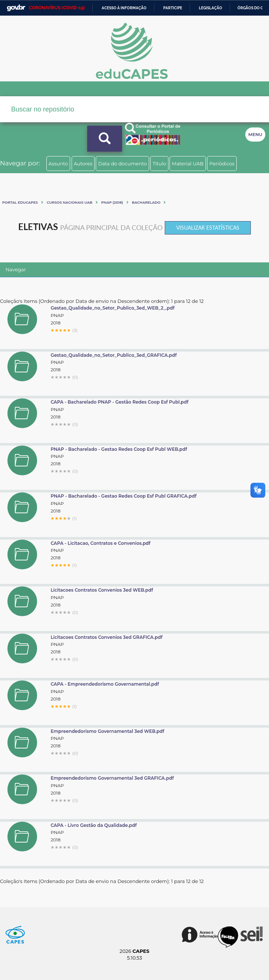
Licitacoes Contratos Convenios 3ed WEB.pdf (102, 590)
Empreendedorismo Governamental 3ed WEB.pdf (107, 731)
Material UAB (188, 164)
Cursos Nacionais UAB (70, 202)
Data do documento (122, 164)
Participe (173, 8)
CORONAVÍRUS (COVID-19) (57, 8)
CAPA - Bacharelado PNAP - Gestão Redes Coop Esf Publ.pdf (119, 402)
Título (159, 164)
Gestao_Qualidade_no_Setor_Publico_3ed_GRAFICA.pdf (114, 355)
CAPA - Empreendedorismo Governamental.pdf (105, 684)
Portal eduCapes (20, 202)
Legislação (211, 8)
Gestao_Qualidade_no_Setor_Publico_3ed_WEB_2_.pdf (112, 308)
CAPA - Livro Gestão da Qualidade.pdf (94, 825)
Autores (83, 164)
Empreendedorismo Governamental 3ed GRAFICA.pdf (112, 778)
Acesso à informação (124, 8)
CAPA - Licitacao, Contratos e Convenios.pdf (100, 543)
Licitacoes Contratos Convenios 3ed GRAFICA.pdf (106, 637)
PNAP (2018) (112, 202)
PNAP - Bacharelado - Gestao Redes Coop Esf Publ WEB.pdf (119, 449)
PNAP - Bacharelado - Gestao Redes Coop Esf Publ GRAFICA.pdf (123, 496)
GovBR (16, 8)
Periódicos (222, 164)
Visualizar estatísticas (208, 228)
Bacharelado (146, 202)
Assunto (58, 164)
